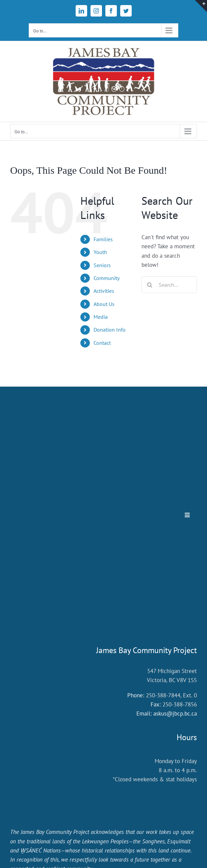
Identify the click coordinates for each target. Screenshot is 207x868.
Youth (100, 252)
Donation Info (110, 330)
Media (101, 317)
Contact (102, 343)
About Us (104, 304)
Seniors (102, 265)
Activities (104, 291)
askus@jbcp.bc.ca (175, 713)
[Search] (150, 285)
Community (107, 278)
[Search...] (169, 285)
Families (103, 239)
